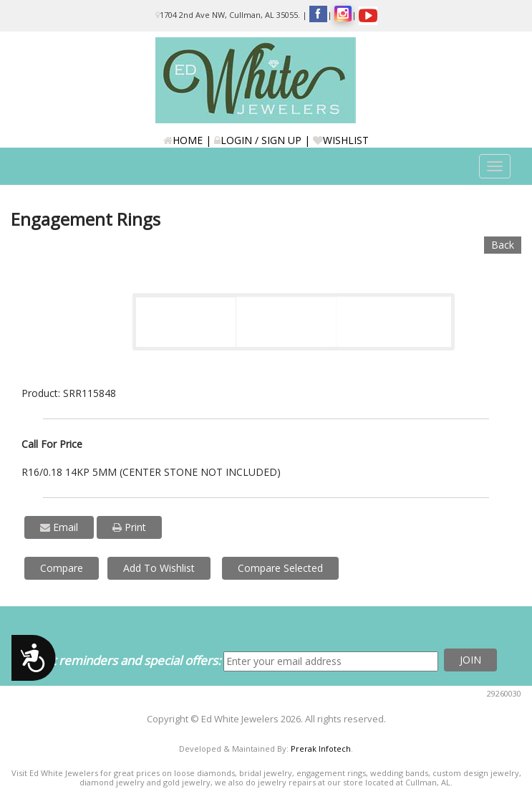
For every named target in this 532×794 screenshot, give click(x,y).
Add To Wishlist (159, 568)
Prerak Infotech (321, 748)
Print (129, 527)
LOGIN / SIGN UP (258, 140)
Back (503, 245)
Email (59, 527)
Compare (62, 568)
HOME (183, 140)
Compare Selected (280, 568)
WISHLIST (341, 140)
